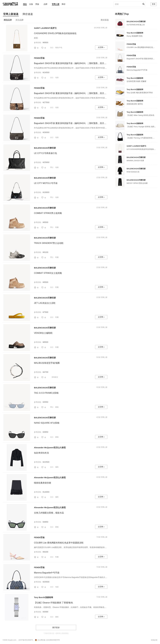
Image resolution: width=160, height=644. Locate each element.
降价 (64, 4)
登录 (154, 4)
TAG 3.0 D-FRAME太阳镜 (46, 393)
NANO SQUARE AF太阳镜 (47, 423)
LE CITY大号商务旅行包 (45, 153)
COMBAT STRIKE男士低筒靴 (48, 213)
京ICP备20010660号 (26, 640)
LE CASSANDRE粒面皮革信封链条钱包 (142, 149)
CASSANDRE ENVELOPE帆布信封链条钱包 (55, 33)
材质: (36, 38)
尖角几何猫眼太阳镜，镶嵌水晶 (49, 513)
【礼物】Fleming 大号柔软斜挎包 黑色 (141, 138)
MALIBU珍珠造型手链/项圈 (47, 363)
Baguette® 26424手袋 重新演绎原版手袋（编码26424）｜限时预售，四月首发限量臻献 (75, 63)
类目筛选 (105, 20)
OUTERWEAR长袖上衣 (136, 25)
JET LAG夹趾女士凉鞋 (45, 303)
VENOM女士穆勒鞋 (43, 333)
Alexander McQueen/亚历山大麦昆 (50, 448)
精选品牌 (8, 20)
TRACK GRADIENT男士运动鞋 (49, 243)
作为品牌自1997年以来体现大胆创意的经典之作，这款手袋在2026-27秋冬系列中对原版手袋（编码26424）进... (80, 68)
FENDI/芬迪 (39, 58)
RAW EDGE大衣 (133, 172)
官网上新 (56, 4)
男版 (37, 4)
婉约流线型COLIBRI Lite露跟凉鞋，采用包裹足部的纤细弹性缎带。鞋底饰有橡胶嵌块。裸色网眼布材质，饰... (79, 547)
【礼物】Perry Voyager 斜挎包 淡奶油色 (142, 127)
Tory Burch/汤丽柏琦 (44, 597)
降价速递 (28, 14)
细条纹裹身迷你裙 (43, 483)
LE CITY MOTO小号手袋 (46, 183)
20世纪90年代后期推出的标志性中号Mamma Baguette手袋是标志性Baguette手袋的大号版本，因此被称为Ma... (80, 577)
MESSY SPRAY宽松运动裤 (137, 183)
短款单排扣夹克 (41, 453)
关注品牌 (19, 20)
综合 (25, 4)
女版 (31, 4)
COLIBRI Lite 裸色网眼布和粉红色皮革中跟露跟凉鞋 (59, 543)
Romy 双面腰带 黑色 (135, 36)
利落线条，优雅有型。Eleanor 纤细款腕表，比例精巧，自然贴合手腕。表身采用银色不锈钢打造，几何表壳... (79, 607)
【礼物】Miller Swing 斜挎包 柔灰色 (140, 115)
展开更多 (56, 627)
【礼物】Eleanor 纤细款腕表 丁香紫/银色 (53, 603)
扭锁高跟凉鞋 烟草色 (135, 104)
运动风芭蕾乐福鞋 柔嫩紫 (136, 81)
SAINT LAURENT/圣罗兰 (45, 28)
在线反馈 (154, 640)
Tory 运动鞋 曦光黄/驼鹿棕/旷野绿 (140, 93)
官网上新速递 (11, 14)
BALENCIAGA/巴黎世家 (45, 148)
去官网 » (101, 47)
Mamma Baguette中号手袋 (47, 573)
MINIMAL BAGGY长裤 (135, 161)
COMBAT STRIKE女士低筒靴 (48, 273)
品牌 (45, 4)
